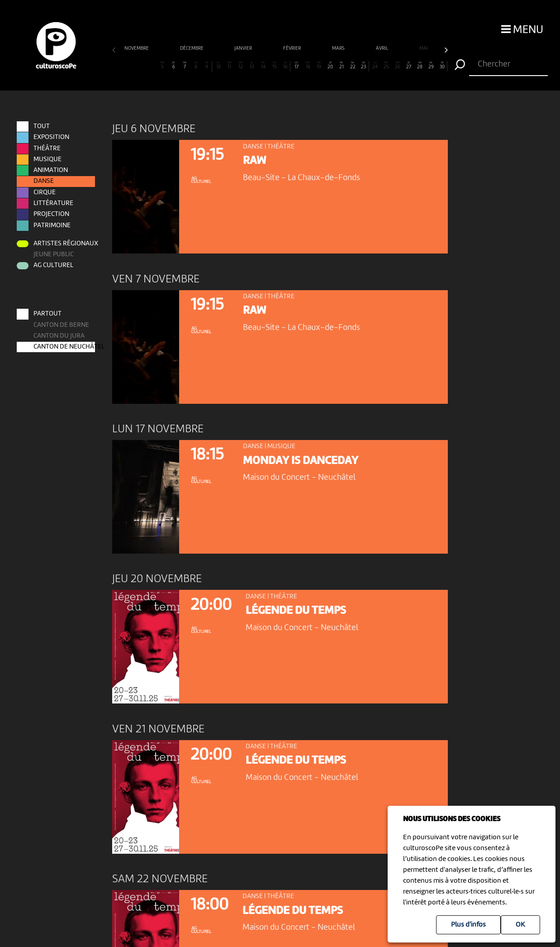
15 (274, 65)
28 (420, 65)
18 (308, 65)
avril (382, 49)
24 (375, 65)
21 (342, 65)
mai (424, 49)
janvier (244, 49)
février (292, 49)
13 (252, 65)
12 (241, 65)
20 (330, 65)
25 (386, 65)
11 (229, 65)
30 (442, 65)
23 (363, 65)
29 (431, 65)
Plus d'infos (468, 925)
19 (319, 65)
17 (297, 65)
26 (398, 65)
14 (263, 65)
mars (339, 49)
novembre (137, 49)
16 (285, 65)
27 (408, 65)
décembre (192, 49)
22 (353, 65)
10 (218, 65)
